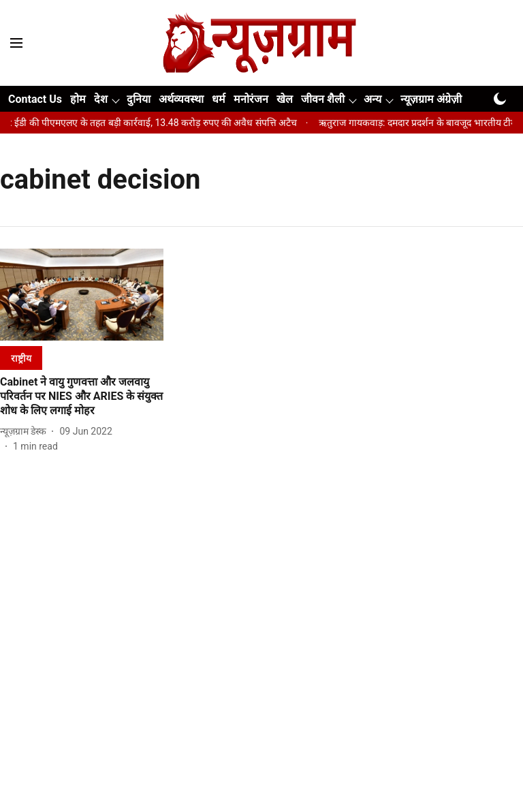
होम (78, 99)
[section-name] (21, 358)
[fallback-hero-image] (82, 295)
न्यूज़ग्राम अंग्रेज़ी (431, 99)
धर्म (219, 99)
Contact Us (35, 99)
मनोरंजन (251, 99)
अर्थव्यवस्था (181, 99)
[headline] (82, 396)
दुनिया (139, 99)
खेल (285, 99)
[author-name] (26, 432)
